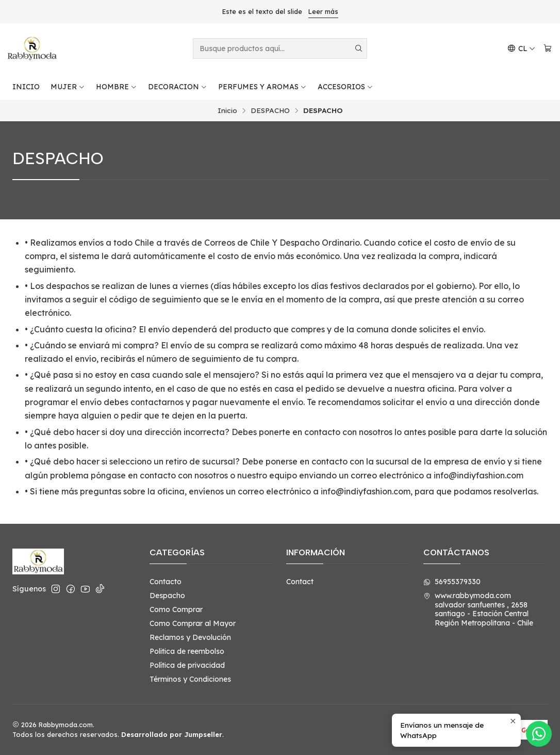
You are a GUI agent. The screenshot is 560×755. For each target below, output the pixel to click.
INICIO (26, 87)
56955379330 (452, 582)
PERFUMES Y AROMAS (262, 87)
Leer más (323, 11)
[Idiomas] (521, 49)
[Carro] (548, 49)
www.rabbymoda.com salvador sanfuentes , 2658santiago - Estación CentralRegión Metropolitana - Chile (478, 609)
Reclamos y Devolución (190, 637)
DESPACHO (270, 110)
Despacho (167, 596)
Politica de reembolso (187, 651)
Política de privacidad (187, 665)
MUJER (68, 87)
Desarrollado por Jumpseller (172, 734)
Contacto (166, 582)
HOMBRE (117, 87)
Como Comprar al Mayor (193, 623)
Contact (300, 582)
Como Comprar (176, 609)
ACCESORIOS (345, 87)
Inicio (227, 110)
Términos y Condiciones (190, 679)
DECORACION (178, 87)
